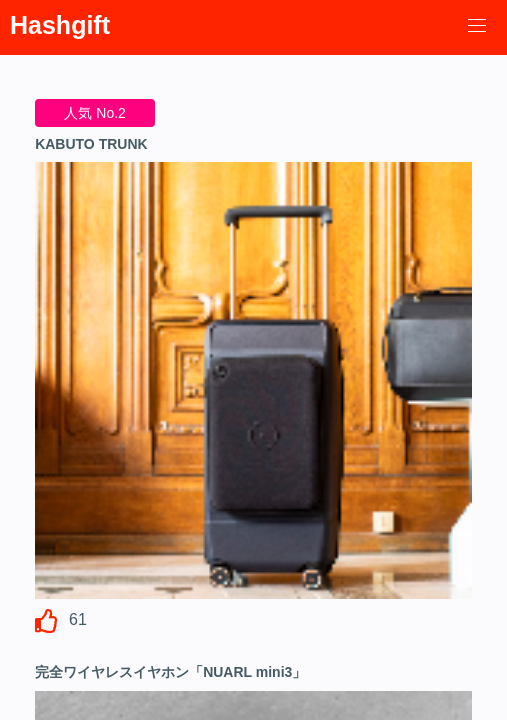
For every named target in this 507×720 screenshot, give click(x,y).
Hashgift (60, 25)
